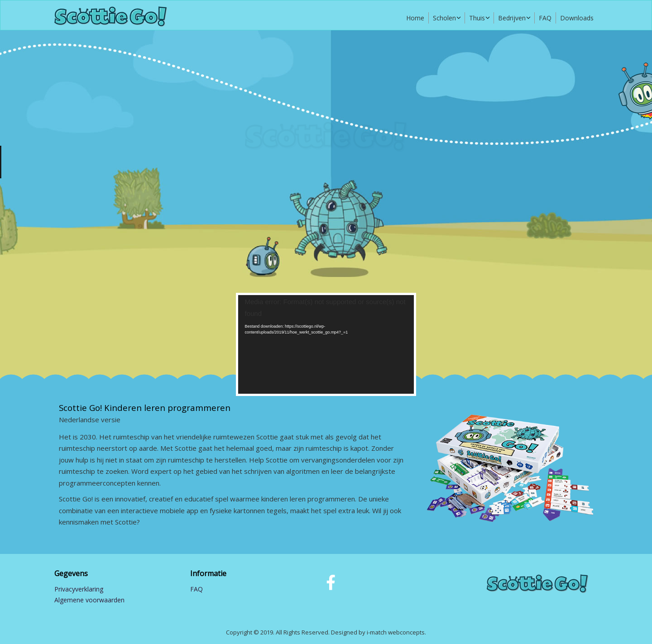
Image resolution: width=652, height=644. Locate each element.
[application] (326, 344)
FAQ (545, 18)
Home (415, 18)
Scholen (444, 18)
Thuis (477, 18)
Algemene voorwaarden (89, 600)
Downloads (577, 18)
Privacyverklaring (79, 589)
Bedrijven (512, 18)
